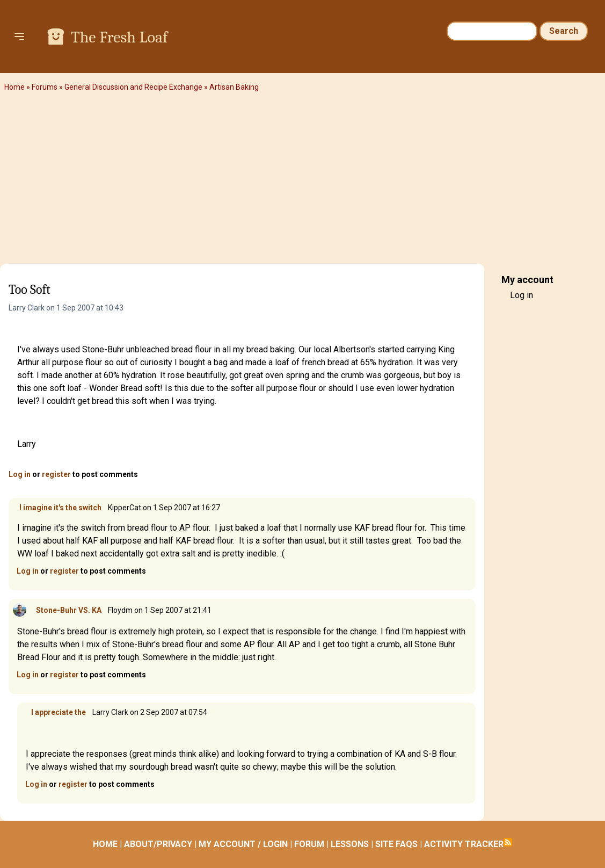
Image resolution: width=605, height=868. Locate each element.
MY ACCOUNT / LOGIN (243, 844)
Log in (20, 474)
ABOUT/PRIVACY (158, 844)
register (56, 474)
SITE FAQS (396, 844)
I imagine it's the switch (60, 508)
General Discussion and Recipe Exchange (133, 87)
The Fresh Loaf (119, 37)
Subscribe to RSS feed (508, 842)
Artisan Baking (234, 87)
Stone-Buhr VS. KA (69, 610)
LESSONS (350, 844)
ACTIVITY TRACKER (464, 844)
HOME (105, 844)
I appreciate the (57, 712)
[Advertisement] (302, 180)
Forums (45, 87)
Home (14, 87)
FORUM (309, 844)
